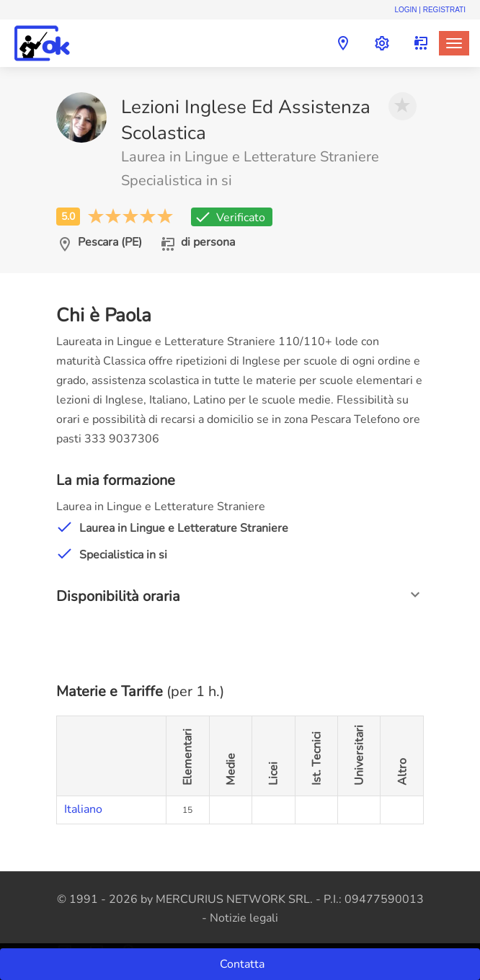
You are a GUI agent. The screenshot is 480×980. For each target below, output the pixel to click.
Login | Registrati (430, 10)
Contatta (244, 964)
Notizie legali (244, 918)
